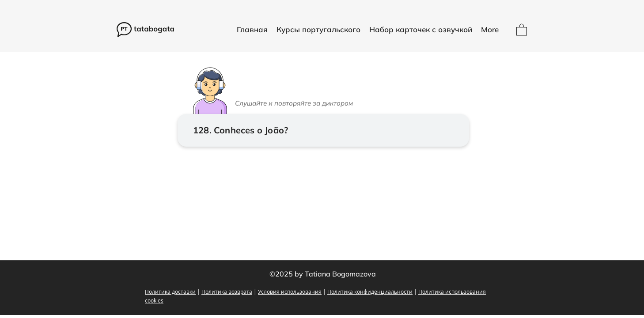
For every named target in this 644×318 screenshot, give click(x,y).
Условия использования (290, 291)
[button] (318, 30)
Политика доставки (170, 291)
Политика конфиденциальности (370, 291)
